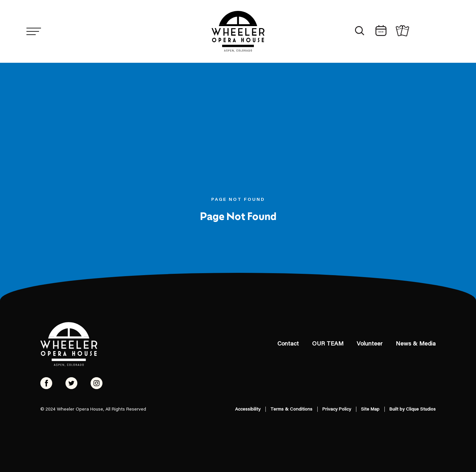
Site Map (370, 410)
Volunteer (370, 344)
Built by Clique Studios (413, 410)
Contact (288, 344)
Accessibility (248, 410)
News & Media (416, 344)
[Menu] (34, 31)
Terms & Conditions (291, 410)
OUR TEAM (328, 344)
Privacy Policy (337, 410)
